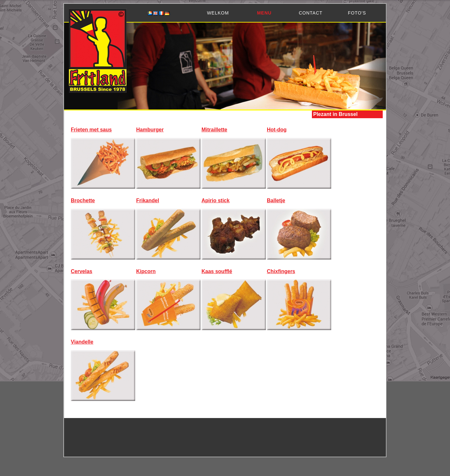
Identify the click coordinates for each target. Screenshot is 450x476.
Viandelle (82, 342)
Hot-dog (277, 130)
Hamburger (150, 130)
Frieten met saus (91, 130)
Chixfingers (281, 271)
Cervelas (82, 271)
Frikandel (148, 200)
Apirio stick (216, 200)
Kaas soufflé (217, 271)
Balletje (276, 200)
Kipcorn (146, 271)
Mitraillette (214, 130)
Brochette (83, 200)
